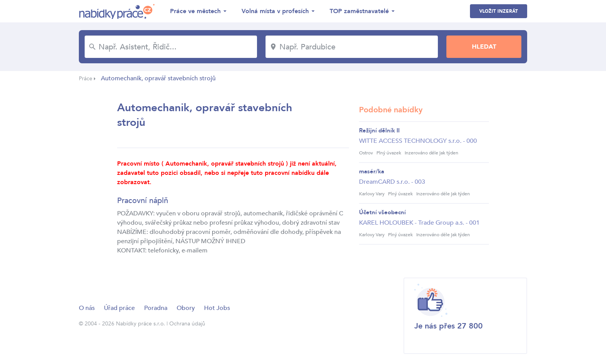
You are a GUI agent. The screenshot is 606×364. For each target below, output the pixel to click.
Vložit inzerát (499, 11)
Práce (86, 79)
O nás (87, 308)
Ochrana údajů (187, 324)
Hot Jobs (217, 308)
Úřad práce (119, 308)
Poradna (156, 308)
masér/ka (372, 171)
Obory (186, 308)
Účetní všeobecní (382, 212)
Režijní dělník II (379, 130)
